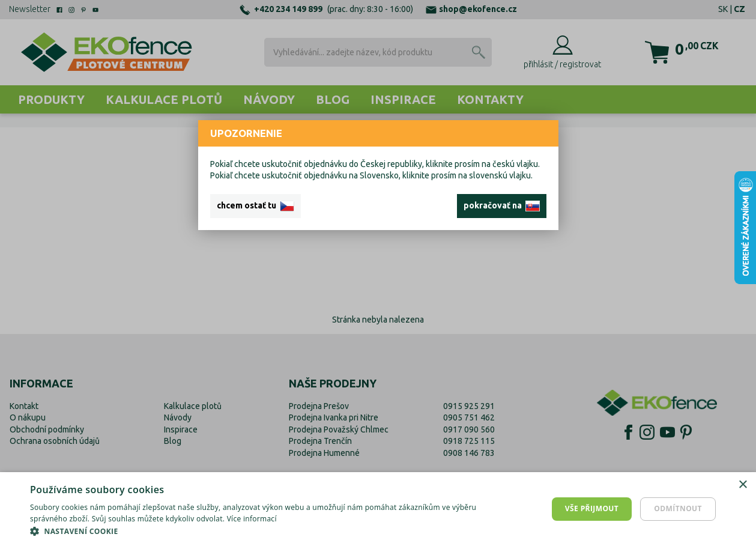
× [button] (742, 485)
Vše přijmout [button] (592, 508)
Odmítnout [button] (678, 508)
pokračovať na (502, 206)
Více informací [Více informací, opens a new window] (252, 519)
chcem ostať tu (256, 206)
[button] (254, 531)
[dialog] (378, 509)
